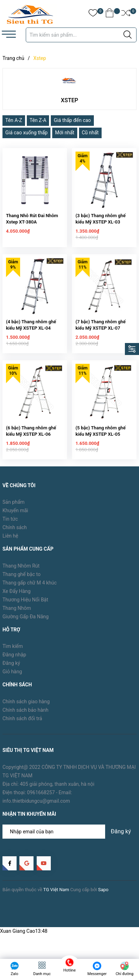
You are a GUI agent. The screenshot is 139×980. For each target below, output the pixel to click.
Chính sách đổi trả (22, 725)
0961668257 (41, 799)
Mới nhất (65, 133)
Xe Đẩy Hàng (17, 598)
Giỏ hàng (12, 678)
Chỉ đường (125, 974)
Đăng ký (11, 670)
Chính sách (15, 534)
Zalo (14, 974)
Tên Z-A (38, 120)
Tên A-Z (14, 120)
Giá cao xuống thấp (26, 133)
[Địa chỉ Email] (69, 838)
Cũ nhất (90, 133)
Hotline (70, 970)
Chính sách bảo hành (25, 717)
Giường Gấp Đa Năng (26, 623)
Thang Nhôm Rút (21, 572)
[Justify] (128, 35)
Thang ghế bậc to (22, 581)
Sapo (103, 896)
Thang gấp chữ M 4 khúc (30, 589)
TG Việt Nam (56, 896)
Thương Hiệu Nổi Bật (25, 606)
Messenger (97, 974)
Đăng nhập (14, 661)
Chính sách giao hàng (26, 708)
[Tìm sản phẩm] (81, 35)
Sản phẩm (14, 509)
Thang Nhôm (17, 614)
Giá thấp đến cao (72, 120)
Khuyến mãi (15, 517)
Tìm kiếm (13, 653)
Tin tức (10, 526)
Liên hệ (10, 543)
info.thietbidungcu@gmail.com (36, 807)
